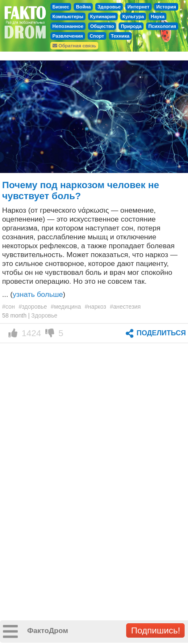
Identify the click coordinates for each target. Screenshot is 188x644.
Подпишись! (155, 630)
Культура (133, 16)
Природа (131, 26)
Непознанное (68, 26)
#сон (8, 307)
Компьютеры (68, 16)
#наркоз (95, 307)
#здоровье (33, 307)
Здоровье (109, 7)
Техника (120, 36)
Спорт (97, 36)
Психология (162, 26)
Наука (158, 16)
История (166, 7)
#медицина (66, 307)
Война (83, 7)
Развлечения (68, 36)
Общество (102, 26)
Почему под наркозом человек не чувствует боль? (81, 190)
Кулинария (103, 16)
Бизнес (61, 7)
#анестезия (126, 307)
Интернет (138, 7)
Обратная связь (74, 46)
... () (34, 294)
